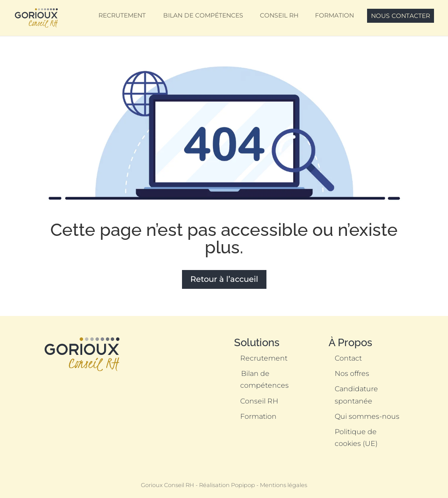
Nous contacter (401, 16)
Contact (348, 358)
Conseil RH (279, 15)
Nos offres (352, 373)
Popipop (243, 485)
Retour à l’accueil (224, 279)
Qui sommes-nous (367, 416)
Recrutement (122, 15)
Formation (334, 15)
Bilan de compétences (203, 15)
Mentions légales (283, 485)
